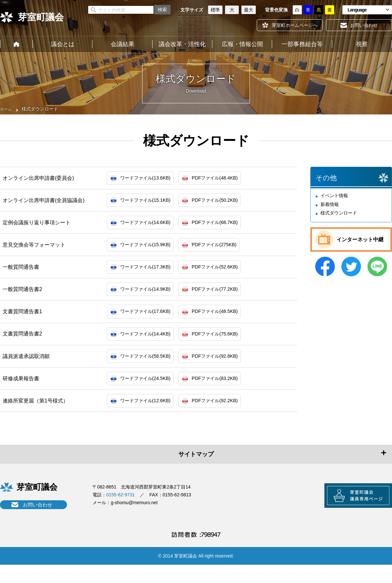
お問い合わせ (38, 519)
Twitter (351, 266)
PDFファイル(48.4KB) (225, 179)
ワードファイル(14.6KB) (149, 226)
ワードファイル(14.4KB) (149, 344)
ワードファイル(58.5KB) (149, 368)
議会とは (63, 44)
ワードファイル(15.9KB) (149, 250)
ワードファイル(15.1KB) (149, 202)
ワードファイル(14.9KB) (149, 297)
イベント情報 (334, 196)
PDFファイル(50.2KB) (225, 202)
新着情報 (330, 204)
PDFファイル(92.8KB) (225, 368)
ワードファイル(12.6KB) (149, 415)
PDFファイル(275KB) (224, 250)
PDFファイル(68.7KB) (225, 226)
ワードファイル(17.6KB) (149, 320)
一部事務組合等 (302, 44)
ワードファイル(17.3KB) (149, 273)
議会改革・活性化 (182, 44)
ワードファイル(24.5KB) (149, 391)
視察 (362, 44)
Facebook (325, 266)
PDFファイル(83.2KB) (225, 391)
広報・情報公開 (242, 44)
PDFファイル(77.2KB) (225, 297)
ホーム (16, 44)
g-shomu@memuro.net (134, 517)
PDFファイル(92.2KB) (225, 415)
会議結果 (122, 44)
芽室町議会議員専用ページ (351, 513)
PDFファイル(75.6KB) (225, 344)
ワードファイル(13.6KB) (149, 179)
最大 (249, 10)
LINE (377, 266)
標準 (215, 10)
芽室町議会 (41, 17)
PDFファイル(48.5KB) (225, 320)
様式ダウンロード (339, 213)
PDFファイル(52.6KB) (225, 273)
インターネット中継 (360, 240)
